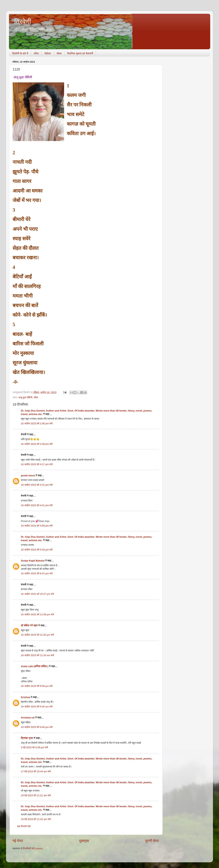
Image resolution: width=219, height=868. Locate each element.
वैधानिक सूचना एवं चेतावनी (80, 53)
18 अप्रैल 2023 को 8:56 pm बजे (37, 686)
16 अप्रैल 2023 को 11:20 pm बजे (37, 635)
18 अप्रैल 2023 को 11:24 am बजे (37, 655)
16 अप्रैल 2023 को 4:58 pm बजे (37, 526)
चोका (59, 53)
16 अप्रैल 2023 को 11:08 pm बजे (37, 614)
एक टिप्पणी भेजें (24, 826)
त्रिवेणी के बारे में (20, 53)
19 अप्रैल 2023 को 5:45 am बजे (37, 707)
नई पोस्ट (18, 841)
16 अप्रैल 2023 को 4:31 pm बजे (37, 485)
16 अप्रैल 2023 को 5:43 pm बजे (37, 550)
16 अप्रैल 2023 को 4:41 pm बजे (37, 505)
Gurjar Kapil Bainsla (33, 561)
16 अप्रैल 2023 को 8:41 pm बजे (37, 573)
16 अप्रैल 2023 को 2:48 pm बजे (37, 444)
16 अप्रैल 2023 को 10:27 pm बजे (37, 594)
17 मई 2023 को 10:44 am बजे (36, 771)
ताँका (36, 53)
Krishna (25, 697)
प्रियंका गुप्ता (27, 738)
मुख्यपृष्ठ (84, 841)
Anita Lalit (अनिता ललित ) (35, 666)
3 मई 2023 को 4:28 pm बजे (34, 747)
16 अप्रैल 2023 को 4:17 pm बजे (37, 464)
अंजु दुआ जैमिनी (25, 397)
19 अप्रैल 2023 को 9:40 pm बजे (37, 727)
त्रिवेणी (23, 22)
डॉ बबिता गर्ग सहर (29, 625)
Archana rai (28, 718)
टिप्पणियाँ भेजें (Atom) (33, 848)
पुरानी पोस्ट (152, 841)
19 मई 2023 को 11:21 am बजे (36, 795)
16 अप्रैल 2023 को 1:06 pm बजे (37, 423)
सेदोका (48, 53)
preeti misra (28, 475)
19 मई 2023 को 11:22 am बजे (36, 819)
